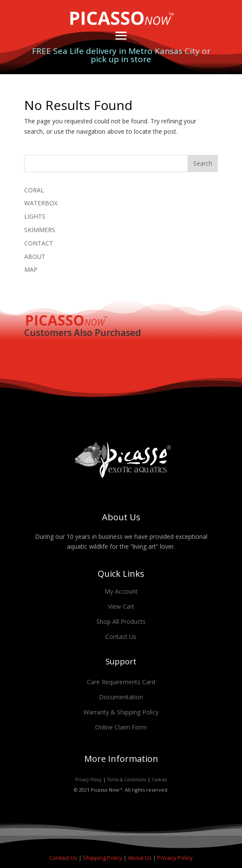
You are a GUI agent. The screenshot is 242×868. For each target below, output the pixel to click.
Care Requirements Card (121, 682)
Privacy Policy (88, 780)
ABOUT (35, 256)
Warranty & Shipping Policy (121, 712)
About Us (140, 858)
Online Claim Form (121, 727)
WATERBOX (41, 203)
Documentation (121, 697)
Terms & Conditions (127, 780)
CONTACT (39, 243)
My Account (121, 591)
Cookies (159, 780)
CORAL (34, 190)
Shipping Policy (103, 858)
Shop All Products (121, 621)
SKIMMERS (40, 230)
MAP (31, 269)
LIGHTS (35, 216)
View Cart (121, 606)
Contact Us (121, 637)
